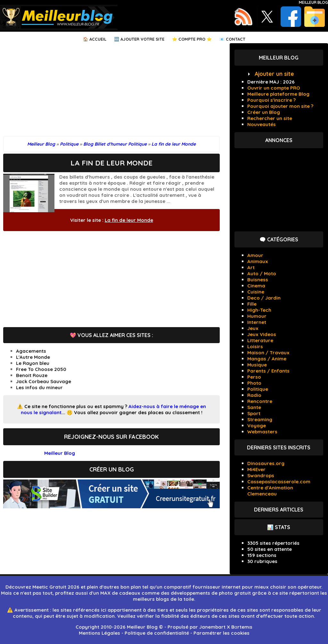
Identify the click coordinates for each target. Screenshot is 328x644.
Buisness (258, 280)
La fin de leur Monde (129, 220)
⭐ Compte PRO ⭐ (192, 39)
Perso (254, 377)
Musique (257, 365)
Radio (254, 395)
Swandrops (261, 475)
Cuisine (256, 292)
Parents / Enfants (268, 371)
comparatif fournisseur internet (202, 587)
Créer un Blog (264, 112)
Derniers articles (279, 510)
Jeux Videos (262, 334)
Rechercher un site (270, 118)
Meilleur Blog (313, 2)
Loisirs (255, 346)
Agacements (31, 351)
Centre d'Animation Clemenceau (270, 491)
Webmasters (262, 432)
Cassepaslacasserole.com (279, 482)
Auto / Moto (262, 274)
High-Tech (259, 310)
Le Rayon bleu (33, 363)
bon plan (131, 587)
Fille (252, 304)
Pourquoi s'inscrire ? (271, 100)
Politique (258, 389)
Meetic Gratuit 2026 (56, 587)
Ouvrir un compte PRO (274, 88)
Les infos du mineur (39, 387)
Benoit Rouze (32, 375)
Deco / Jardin (264, 298)
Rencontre (260, 401)
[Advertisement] (111, 91)
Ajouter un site (274, 74)
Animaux (258, 261)
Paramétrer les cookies (221, 633)
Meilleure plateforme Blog (278, 94)
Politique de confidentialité (157, 633)
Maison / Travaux (268, 353)
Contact (236, 39)
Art (251, 267)
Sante (254, 407)
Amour (255, 255)
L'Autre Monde (33, 357)
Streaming (260, 419)
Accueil (98, 39)
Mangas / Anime (267, 359)
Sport (254, 413)
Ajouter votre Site (142, 39)
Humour (257, 316)
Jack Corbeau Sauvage (44, 381)
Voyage (257, 426)
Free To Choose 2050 (41, 369)
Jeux (253, 328)
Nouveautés (262, 124)
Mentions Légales (99, 633)
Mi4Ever (256, 469)
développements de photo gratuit (211, 593)
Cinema (256, 286)
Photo (254, 383)
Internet (257, 322)
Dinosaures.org (266, 463)
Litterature (260, 340)
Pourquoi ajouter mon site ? (280, 106)
